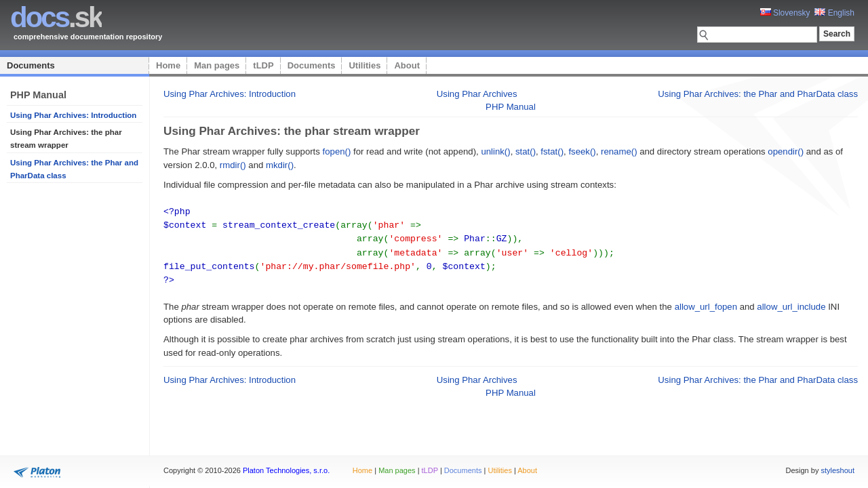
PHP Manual (511, 107)
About (407, 65)
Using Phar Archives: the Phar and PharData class (758, 94)
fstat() (552, 151)
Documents (31, 65)
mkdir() (280, 165)
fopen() (337, 151)
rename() (619, 151)
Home (168, 65)
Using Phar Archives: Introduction (73, 115)
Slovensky (785, 13)
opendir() (786, 151)
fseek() (582, 151)
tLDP (263, 65)
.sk (56, 17)
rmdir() (233, 165)
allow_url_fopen (706, 303)
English (834, 13)
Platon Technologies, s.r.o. (286, 470)
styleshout (837, 470)
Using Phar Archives (477, 94)
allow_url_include (791, 303)
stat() (526, 151)
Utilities (364, 65)
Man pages (217, 65)
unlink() (495, 151)
